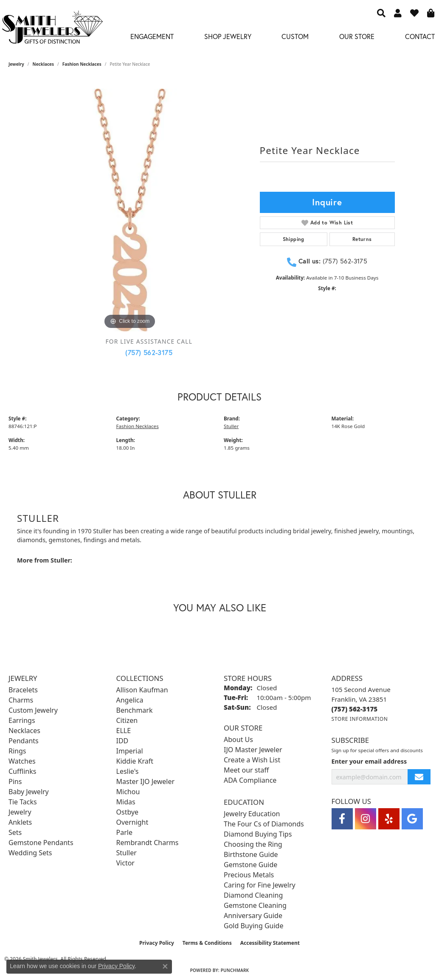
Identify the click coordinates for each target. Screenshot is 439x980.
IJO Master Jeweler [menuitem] (253, 750)
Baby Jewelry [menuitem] (29, 792)
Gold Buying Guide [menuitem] (253, 926)
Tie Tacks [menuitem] (23, 802)
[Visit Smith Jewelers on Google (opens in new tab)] (412, 819)
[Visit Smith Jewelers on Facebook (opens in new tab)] (342, 819)
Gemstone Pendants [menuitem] (41, 843)
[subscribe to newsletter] (419, 777)
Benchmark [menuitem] (135, 710)
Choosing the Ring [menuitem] (253, 844)
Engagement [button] (152, 36)
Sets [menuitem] (15, 832)
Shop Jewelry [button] (228, 36)
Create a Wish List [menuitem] (252, 760)
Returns (362, 239)
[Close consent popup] (165, 966)
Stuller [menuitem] (127, 853)
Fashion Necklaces (82, 64)
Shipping (294, 239)
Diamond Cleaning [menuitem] (253, 895)
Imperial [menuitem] (130, 751)
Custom (295, 36)
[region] (130, 210)
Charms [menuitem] (21, 700)
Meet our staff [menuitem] (246, 770)
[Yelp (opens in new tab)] (389, 819)
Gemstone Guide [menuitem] (250, 865)
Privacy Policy (157, 943)
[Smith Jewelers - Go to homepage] (52, 29)
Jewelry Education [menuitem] (252, 814)
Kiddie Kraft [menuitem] (135, 761)
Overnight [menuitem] (132, 822)
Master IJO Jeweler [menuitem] (146, 781)
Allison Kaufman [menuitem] (142, 690)
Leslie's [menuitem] (128, 771)
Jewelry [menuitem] (20, 812)
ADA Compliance (250, 780)
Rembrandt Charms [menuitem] (148, 843)
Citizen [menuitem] (127, 720)
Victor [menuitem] (125, 863)
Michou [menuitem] (128, 792)
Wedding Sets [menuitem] (30, 853)
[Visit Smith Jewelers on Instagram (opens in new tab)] (366, 819)
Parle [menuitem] (124, 832)
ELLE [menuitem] (124, 731)
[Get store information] (360, 719)
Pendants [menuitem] (24, 741)
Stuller (231, 426)
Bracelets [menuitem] (23, 690)
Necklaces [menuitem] (24, 731)
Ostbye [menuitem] (128, 812)
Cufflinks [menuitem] (22, 771)
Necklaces (44, 64)
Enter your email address (369, 761)
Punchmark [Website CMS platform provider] (235, 970)
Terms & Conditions (207, 943)
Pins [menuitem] (15, 781)
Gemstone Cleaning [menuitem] (255, 905)
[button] (381, 13)
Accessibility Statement (270, 943)
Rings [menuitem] (17, 751)
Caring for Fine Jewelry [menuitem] (260, 885)
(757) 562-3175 (149, 352)
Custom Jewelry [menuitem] (33, 710)
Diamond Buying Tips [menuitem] (258, 834)
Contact (420, 36)
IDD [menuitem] (122, 741)
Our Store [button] (357, 36)
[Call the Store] (355, 709)
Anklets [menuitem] (20, 822)
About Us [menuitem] (238, 739)
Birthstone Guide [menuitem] (251, 854)
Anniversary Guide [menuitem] (253, 916)
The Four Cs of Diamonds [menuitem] (264, 824)
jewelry (16, 64)
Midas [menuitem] (126, 802)
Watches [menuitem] (22, 761)
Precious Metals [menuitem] (249, 875)
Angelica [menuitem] (130, 700)
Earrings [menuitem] (22, 720)
